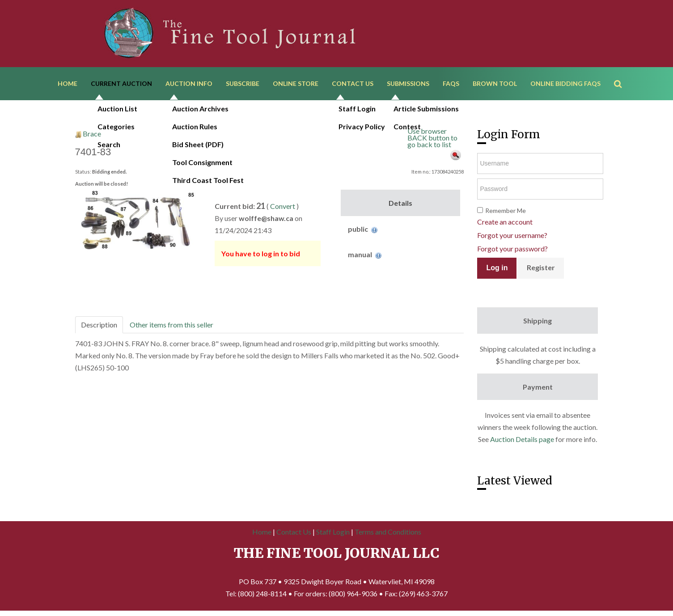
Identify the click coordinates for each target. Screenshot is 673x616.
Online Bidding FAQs (565, 84)
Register (541, 268)
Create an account (505, 223)
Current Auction (121, 84)
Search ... (622, 71)
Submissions (408, 84)
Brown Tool (495, 84)
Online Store (296, 84)
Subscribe (243, 84)
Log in (497, 269)
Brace (92, 134)
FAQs (451, 84)
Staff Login (333, 533)
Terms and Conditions (388, 533)
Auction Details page (522, 440)
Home (68, 84)
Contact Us (353, 84)
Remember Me (506, 211)
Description (99, 325)
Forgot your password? (512, 249)
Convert (283, 207)
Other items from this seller (171, 325)
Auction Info (189, 84)
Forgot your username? (512, 236)
